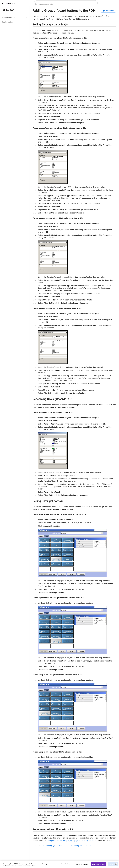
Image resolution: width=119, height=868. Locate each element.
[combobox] (65, 4)
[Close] (116, 864)
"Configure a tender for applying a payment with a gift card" (70, 841)
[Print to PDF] (108, 11)
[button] (15, 17)
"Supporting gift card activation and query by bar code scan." (68, 846)
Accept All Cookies (99, 864)
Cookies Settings (83, 864)
